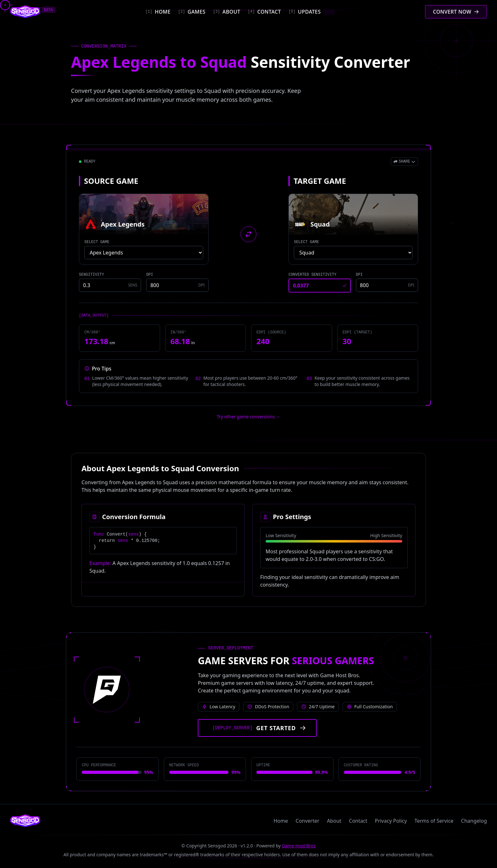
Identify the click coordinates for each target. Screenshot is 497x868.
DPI (150, 275)
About (334, 821)
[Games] (192, 12)
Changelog (474, 821)
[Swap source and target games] (248, 234)
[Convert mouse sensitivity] (456, 12)
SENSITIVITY (91, 275)
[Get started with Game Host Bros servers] (257, 728)
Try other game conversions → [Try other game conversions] (249, 417)
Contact (358, 821)
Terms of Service (434, 821)
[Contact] (264, 12)
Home (281, 821)
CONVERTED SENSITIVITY (312, 275)
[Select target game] (353, 253)
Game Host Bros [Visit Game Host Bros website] (299, 846)
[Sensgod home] (25, 12)
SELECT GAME (97, 242)
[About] (227, 12)
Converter (308, 821)
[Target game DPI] (387, 285)
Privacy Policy (391, 821)
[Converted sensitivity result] (319, 286)
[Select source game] (144, 253)
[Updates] (312, 12)
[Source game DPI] (177, 285)
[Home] (158, 12)
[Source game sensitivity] (110, 285)
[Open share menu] (404, 162)
